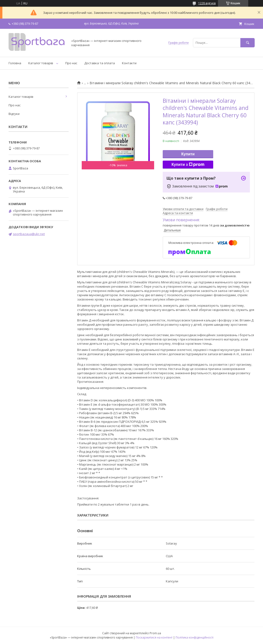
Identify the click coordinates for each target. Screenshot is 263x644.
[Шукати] (248, 43)
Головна (15, 63)
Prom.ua (155, 633)
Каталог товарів (41, 63)
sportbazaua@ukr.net (29, 234)
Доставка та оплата (100, 63)
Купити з (188, 165)
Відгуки (14, 114)
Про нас (71, 63)
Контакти (129, 63)
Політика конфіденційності (195, 637)
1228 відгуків (207, 3)
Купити (188, 154)
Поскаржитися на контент (154, 637)
